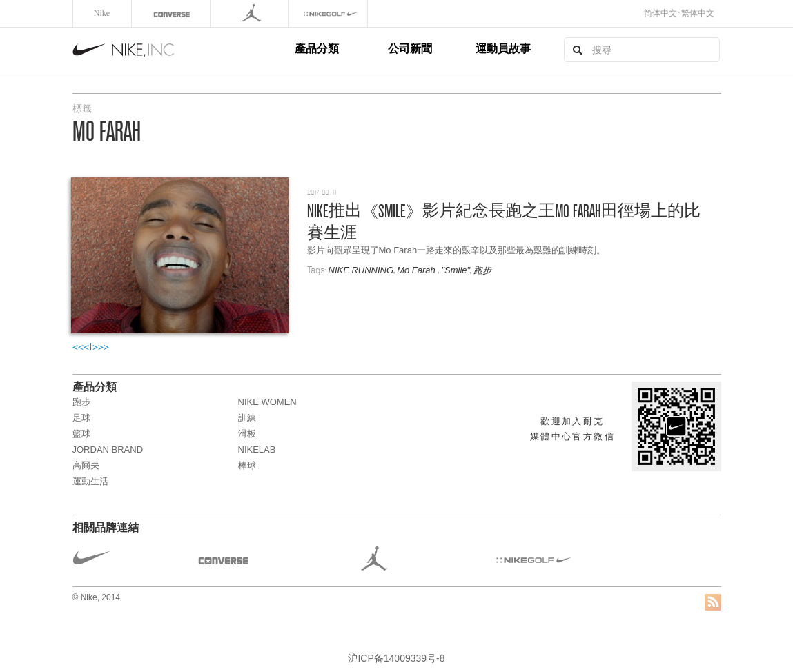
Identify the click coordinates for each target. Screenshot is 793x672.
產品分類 (317, 49)
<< (78, 347)
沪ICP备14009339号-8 (396, 658)
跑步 (482, 270)
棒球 (247, 465)
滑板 (247, 434)
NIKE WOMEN (267, 402)
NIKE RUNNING (361, 270)
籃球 (81, 434)
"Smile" (456, 270)
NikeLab (257, 449)
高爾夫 (86, 465)
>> (104, 347)
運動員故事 (503, 49)
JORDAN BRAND (108, 449)
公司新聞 (410, 49)
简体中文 (660, 13)
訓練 (247, 418)
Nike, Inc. (182, 50)
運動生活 (90, 481)
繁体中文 (698, 13)
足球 (81, 418)
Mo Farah (417, 270)
